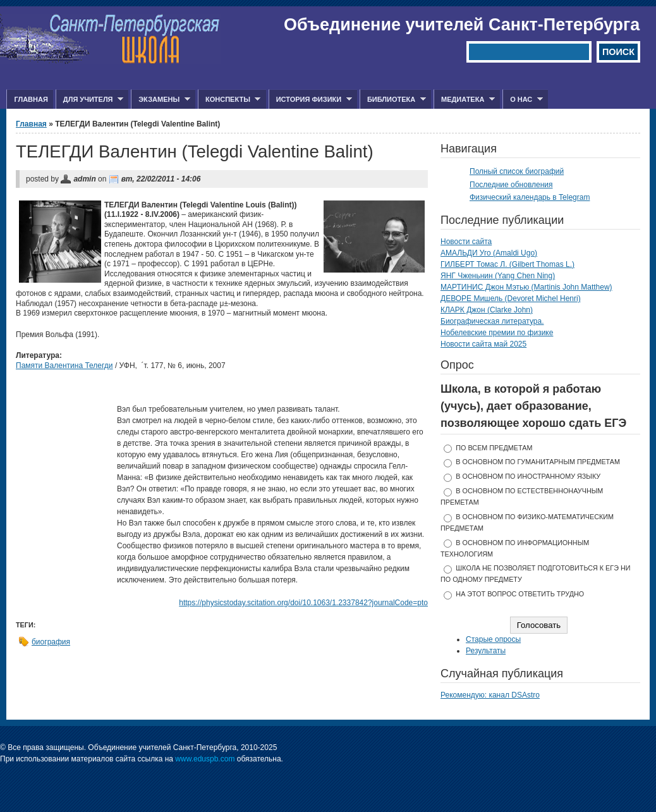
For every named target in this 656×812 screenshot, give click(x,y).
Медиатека (464, 100)
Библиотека (393, 100)
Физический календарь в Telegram (530, 197)
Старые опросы (493, 639)
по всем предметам (494, 448)
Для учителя (89, 100)
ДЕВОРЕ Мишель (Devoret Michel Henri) (511, 298)
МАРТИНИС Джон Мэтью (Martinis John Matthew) (526, 287)
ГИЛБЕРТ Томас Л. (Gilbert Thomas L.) (507, 264)
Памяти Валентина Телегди (64, 366)
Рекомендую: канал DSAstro (490, 695)
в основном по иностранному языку (528, 476)
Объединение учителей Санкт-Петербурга (462, 25)
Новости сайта (466, 242)
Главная (31, 99)
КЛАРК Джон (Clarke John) (487, 310)
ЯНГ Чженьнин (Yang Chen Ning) (498, 276)
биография (51, 642)
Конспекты (229, 100)
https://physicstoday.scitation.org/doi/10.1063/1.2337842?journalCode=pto (303, 603)
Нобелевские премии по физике (497, 333)
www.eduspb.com (205, 759)
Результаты (486, 651)
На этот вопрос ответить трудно (520, 594)
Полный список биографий (517, 171)
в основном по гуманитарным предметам (538, 462)
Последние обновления (511, 185)
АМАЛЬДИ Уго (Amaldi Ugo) (489, 253)
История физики (310, 100)
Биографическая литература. (492, 321)
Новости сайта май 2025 (483, 344)
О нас (523, 100)
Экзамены (161, 100)
